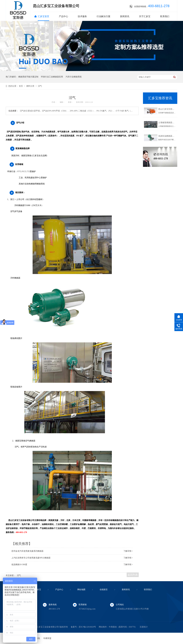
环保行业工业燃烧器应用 (52, 77)
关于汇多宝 (145, 16)
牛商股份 (113, 627)
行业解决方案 (104, 16)
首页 (21, 86)
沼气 (40, 86)
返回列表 (133, 575)
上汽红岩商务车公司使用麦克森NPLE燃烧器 (31, 558)
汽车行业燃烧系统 (74, 77)
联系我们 (165, 16)
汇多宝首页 (43, 16)
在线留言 (104, 590)
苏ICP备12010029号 (87, 627)
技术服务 (82, 16)
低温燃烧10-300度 (19, 565)
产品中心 (63, 16)
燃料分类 (31, 86)
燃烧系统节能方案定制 (28, 77)
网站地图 (81, 590)
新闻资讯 (125, 16)
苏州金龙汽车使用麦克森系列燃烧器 (27, 551)
